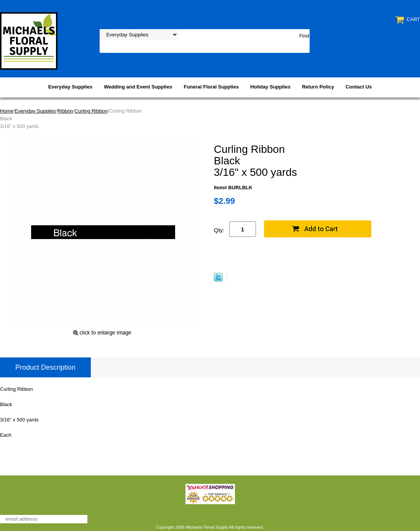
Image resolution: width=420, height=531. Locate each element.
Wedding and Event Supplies (138, 87)
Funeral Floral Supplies (211, 87)
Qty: (219, 230)
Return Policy (318, 87)
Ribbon (65, 111)
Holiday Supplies (270, 87)
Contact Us (359, 87)
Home (7, 111)
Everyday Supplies (71, 87)
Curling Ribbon (91, 111)
